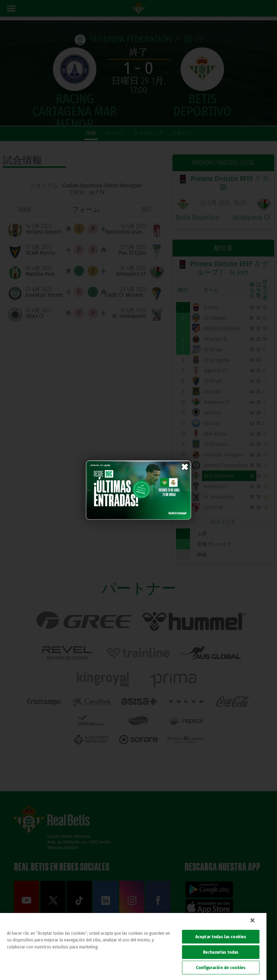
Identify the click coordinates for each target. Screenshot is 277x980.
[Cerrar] (252, 920)
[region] (133, 946)
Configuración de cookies (221, 968)
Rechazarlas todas (221, 952)
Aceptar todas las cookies (221, 937)
